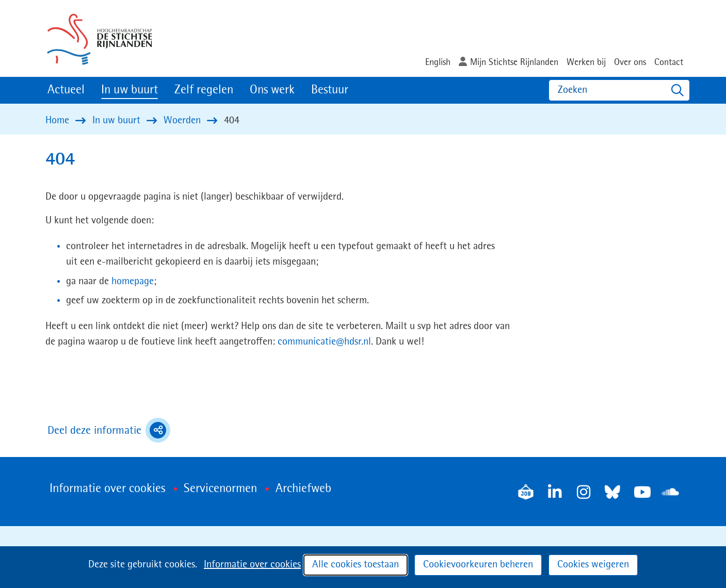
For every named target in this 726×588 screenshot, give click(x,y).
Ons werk (272, 90)
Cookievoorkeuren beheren (478, 565)
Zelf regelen (204, 90)
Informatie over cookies (252, 565)
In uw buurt (130, 90)
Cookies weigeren (593, 565)
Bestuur (330, 90)
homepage (133, 282)
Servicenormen (220, 489)
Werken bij (586, 62)
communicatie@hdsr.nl (324, 342)
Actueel (66, 90)
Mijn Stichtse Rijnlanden (514, 62)
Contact (669, 62)
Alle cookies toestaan (356, 565)
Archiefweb (303, 489)
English (438, 62)
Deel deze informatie (109, 430)
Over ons (630, 62)
